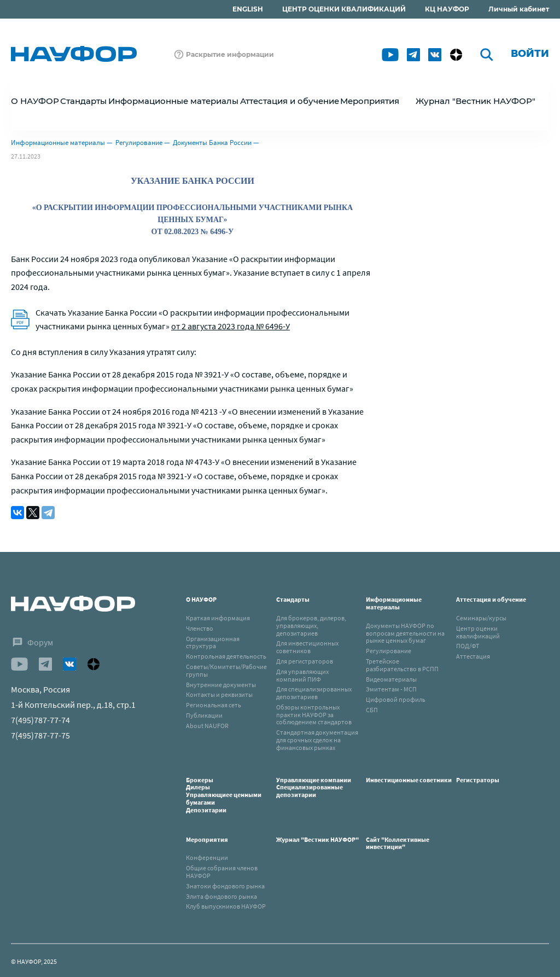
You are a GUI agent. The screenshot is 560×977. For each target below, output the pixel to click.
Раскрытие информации (230, 54)
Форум (40, 642)
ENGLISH (248, 9)
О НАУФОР (201, 599)
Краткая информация (218, 618)
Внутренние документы (221, 685)
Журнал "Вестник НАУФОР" (476, 101)
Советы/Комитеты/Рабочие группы (226, 670)
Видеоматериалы (391, 679)
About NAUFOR (207, 726)
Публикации (204, 715)
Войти (530, 54)
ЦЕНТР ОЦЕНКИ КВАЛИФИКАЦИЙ (344, 9)
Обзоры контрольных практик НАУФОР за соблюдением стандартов (314, 715)
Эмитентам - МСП (391, 689)
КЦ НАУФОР (447, 9)
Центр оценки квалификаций (478, 632)
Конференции (207, 857)
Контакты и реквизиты (219, 694)
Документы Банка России (212, 143)
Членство (200, 628)
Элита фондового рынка (221, 896)
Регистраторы (478, 780)
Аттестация (473, 656)
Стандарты (293, 599)
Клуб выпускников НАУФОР (226, 906)
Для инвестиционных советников (307, 647)
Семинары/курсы (481, 618)
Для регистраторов (305, 661)
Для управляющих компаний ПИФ (302, 675)
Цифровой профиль (396, 699)
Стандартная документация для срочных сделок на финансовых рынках (317, 740)
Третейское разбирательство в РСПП (402, 665)
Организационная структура (213, 642)
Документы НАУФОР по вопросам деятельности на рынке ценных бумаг (405, 633)
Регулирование (139, 143)
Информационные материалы (58, 143)
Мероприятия (207, 839)
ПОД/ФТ (468, 646)
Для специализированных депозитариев (314, 693)
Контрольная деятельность (226, 656)
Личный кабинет (519, 9)
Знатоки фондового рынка (225, 886)
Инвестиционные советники (409, 780)
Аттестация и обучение (491, 599)
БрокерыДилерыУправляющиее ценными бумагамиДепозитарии (224, 795)
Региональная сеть (214, 705)
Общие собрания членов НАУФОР (222, 872)
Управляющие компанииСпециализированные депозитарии (314, 787)
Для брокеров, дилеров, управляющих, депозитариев (311, 626)
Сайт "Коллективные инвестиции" (398, 843)
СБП (372, 710)
